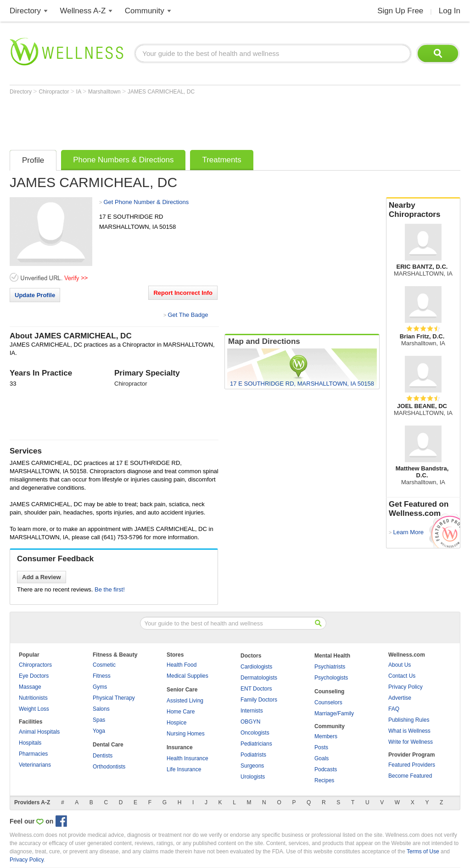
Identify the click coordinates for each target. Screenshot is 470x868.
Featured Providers (412, 765)
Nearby (423, 210)
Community (145, 11)
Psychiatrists (330, 667)
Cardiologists (256, 667)
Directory (25, 11)
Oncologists (255, 733)
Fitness (102, 676)
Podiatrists (253, 755)
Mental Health (332, 656)
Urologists (253, 777)
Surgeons (252, 766)
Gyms (100, 687)
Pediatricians (256, 744)
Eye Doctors (34, 676)
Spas (99, 720)
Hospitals (30, 743)
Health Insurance (187, 758)
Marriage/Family (334, 713)
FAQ (394, 709)
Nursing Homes (186, 734)
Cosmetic (104, 665)
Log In (450, 11)
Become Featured (410, 776)
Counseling (329, 691)
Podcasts (326, 769)
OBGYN (250, 722)
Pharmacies (33, 754)
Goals (322, 758)
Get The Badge (188, 315)
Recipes (324, 780)
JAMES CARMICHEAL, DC (161, 92)
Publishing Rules (409, 720)
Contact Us (402, 676)
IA (79, 92)
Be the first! (110, 589)
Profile (33, 160)
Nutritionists (33, 698)
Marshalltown (105, 92)
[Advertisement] (177, 120)
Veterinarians (35, 765)
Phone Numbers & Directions (123, 160)
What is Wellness (409, 731)
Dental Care (108, 745)
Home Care (181, 712)
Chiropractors (35, 665)
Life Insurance (184, 769)
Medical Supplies (187, 676)
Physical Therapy (114, 698)
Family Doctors (259, 700)
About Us (400, 665)
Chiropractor (54, 92)
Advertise (400, 698)
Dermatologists (259, 678)
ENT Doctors (256, 689)
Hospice (176, 723)
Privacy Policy (406, 687)
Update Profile (35, 295)
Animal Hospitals (39, 732)
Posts (321, 747)
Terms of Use (423, 851)
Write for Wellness (411, 742)
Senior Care (182, 690)
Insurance (180, 747)
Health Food (182, 665)
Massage (30, 687)
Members (326, 736)
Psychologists (331, 678)
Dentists (103, 756)
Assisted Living (185, 701)
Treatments (221, 160)
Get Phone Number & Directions (146, 202)
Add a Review (42, 577)
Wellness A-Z (83, 11)
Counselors (328, 702)
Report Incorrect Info (183, 293)
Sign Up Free (400, 11)
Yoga (99, 731)
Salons (101, 709)
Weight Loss (34, 709)
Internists (252, 711)
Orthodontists (109, 767)
